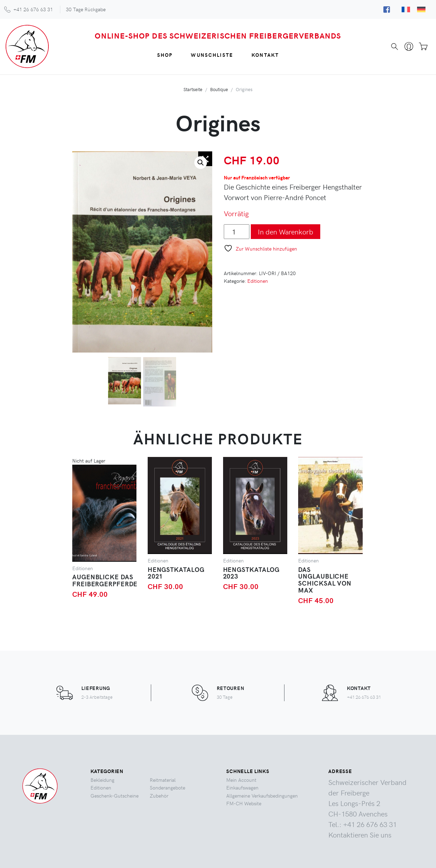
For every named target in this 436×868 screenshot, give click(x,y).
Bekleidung (102, 780)
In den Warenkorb (286, 231)
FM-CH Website (244, 803)
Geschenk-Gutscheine (115, 795)
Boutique (219, 89)
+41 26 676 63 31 (33, 9)
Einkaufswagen (242, 787)
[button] (201, 163)
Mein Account (241, 780)
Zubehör (159, 795)
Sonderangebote (167, 787)
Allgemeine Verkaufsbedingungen (262, 795)
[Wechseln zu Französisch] (406, 9)
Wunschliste (212, 55)
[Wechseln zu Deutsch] (421, 9)
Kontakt (265, 55)
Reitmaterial (163, 780)
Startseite (193, 89)
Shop (165, 55)
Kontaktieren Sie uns (360, 835)
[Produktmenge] (237, 232)
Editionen (258, 281)
